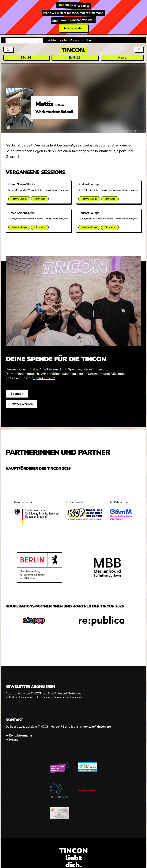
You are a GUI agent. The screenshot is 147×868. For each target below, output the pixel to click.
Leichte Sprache (57, 40)
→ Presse (12, 740)
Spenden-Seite (44, 378)
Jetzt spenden (74, 28)
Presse (75, 40)
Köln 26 (26, 58)
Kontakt (87, 40)
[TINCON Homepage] (73, 50)
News (122, 58)
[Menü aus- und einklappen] (139, 49)
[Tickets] (8, 49)
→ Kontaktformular (19, 736)
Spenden (17, 394)
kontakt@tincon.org (97, 727)
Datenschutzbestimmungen (68, 697)
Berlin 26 (75, 58)
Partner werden (22, 404)
